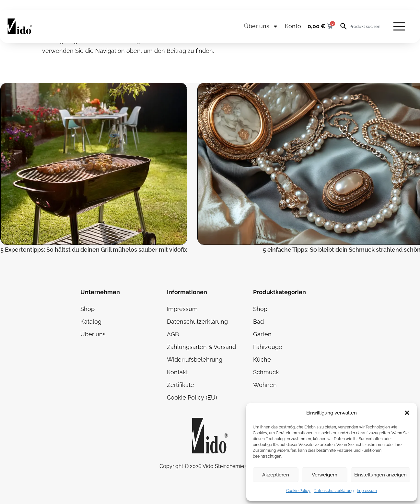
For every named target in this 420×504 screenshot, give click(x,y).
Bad (258, 322)
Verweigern (325, 475)
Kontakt (177, 372)
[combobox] (366, 26)
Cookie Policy (298, 491)
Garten (262, 334)
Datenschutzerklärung (334, 491)
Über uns (261, 26)
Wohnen (265, 385)
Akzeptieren (276, 475)
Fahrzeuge (268, 347)
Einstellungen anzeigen (380, 475)
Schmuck (266, 372)
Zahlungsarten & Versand (201, 347)
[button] (407, 413)
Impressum (367, 491)
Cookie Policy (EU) (192, 397)
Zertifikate (181, 385)
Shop (87, 309)
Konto (293, 26)
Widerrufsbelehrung (195, 360)
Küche (262, 360)
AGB (173, 334)
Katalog (91, 322)
